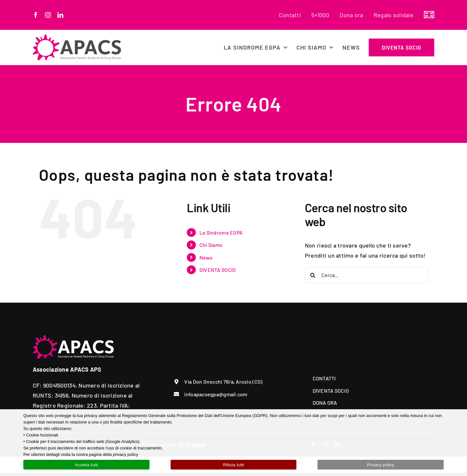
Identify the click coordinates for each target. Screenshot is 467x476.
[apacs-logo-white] (73, 338)
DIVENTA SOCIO (218, 270)
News (206, 257)
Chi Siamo (211, 245)
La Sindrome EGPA (221, 232)
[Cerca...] (366, 275)
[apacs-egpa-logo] (77, 37)
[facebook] (36, 15)
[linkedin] (60, 15)
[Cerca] (313, 275)
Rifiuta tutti (234, 465)
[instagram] (48, 15)
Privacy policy (381, 465)
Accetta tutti (86, 465)
